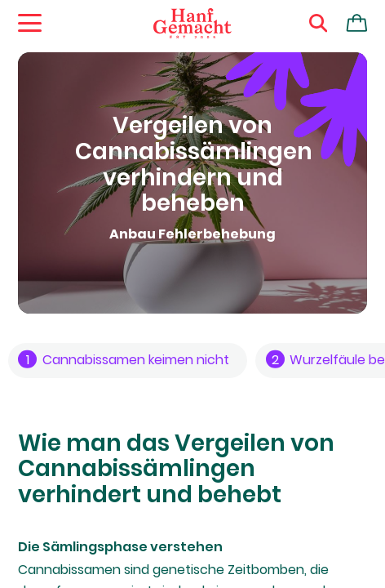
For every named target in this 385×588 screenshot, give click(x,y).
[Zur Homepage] (192, 24)
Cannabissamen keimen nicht (123, 360)
